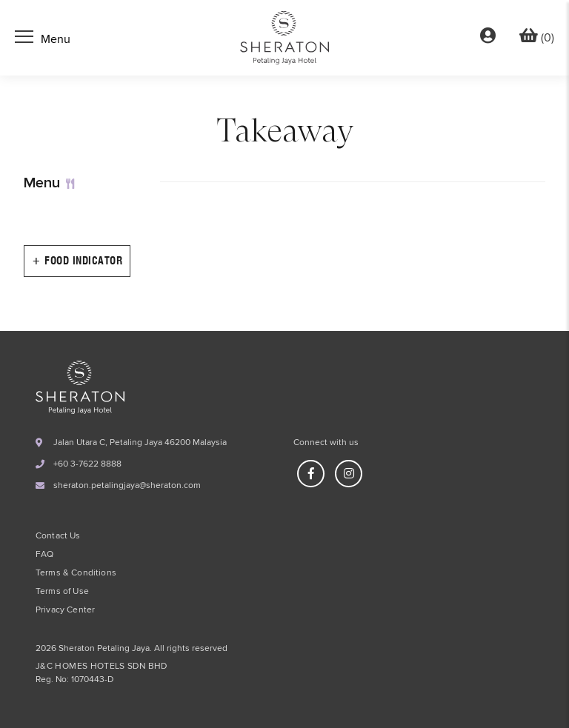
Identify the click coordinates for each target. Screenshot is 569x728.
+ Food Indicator (77, 261)
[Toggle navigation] (43, 39)
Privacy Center (65, 610)
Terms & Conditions (76, 573)
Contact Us (58, 536)
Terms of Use (62, 592)
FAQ (44, 555)
